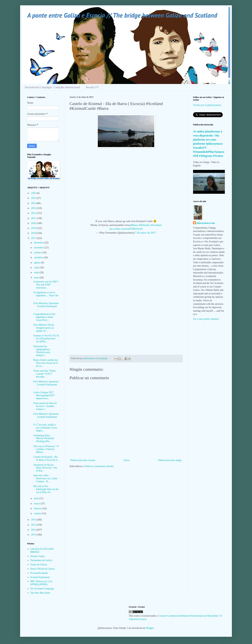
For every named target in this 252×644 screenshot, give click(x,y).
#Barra (134, 225)
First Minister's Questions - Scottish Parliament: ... (46, 306)
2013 (34, 535)
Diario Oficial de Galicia (43, 569)
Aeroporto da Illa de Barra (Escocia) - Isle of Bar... (45, 468)
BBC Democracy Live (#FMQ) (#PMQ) (41, 583)
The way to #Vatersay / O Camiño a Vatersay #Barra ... (46, 449)
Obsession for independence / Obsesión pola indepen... (42, 351)
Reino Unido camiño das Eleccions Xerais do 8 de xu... (46, 363)
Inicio (127, 460)
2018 (34, 233)
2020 (34, 223)
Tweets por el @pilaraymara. (207, 105)
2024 (34, 203)
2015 (34, 525)
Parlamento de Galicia (41, 560)
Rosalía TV (92, 87)
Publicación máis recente (83, 460)
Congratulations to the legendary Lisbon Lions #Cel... (44, 317)
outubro (38, 253)
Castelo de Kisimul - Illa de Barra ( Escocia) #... (46, 458)
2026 (34, 193)
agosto (37, 263)
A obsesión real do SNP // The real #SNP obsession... (46, 285)
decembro (39, 243)
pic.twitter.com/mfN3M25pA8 (126, 229)
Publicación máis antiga (170, 460)
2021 (34, 218)
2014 (34, 530)
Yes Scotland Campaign (42, 589)
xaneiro (38, 513)
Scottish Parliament (40, 577)
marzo (37, 504)
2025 (34, 198)
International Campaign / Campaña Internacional (52, 87)
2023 (34, 208)
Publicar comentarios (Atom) (99, 466)
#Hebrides (144, 225)
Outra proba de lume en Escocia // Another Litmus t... (45, 406)
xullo (37, 268)
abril (36, 498)
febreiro (38, 509)
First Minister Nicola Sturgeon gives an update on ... (44, 328)
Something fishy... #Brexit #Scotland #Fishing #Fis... (44, 438)
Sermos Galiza (38, 556)
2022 (34, 213)
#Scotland (156, 225)
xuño (37, 273)
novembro (39, 248)
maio (37, 278)
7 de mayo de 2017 (145, 233)
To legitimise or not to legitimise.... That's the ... (46, 295)
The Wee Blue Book (40, 593)
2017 (34, 238)
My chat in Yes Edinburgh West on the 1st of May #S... (46, 489)
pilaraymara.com (206, 223)
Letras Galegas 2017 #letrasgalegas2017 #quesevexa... (44, 395)
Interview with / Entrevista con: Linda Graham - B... (45, 478)
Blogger (150, 628)
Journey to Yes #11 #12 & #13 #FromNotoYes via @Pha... (46, 339)
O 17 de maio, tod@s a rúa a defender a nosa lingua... (45, 428)
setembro (39, 257)
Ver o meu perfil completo (206, 319)
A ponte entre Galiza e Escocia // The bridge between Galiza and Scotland (122, 15)
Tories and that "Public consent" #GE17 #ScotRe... (45, 374)
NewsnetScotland (39, 573)
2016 (34, 520)
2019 (34, 228)
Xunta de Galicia (39, 565)
